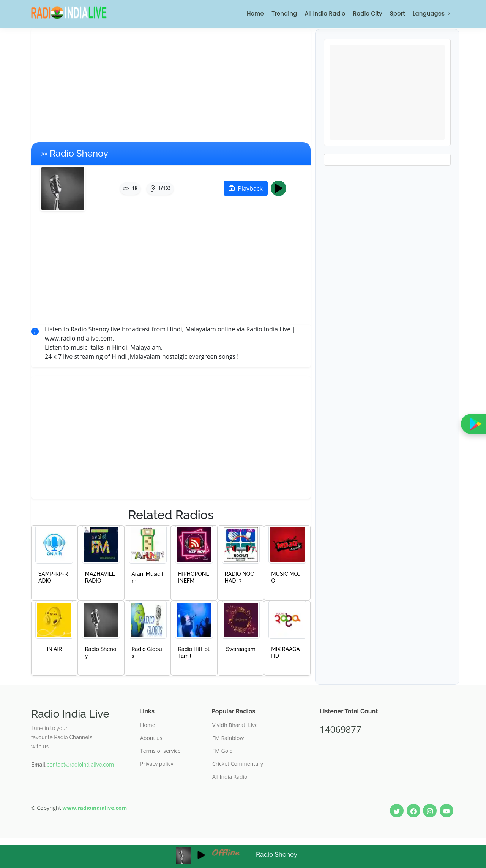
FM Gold (222, 751)
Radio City (368, 13)
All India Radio (325, 13)
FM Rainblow (228, 738)
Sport (398, 13)
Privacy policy (157, 764)
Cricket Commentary (238, 764)
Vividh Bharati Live (235, 725)
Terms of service (160, 751)
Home (255, 13)
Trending (284, 13)
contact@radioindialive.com (80, 765)
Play (281, 188)
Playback (245, 188)
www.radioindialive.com (95, 808)
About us (151, 738)
